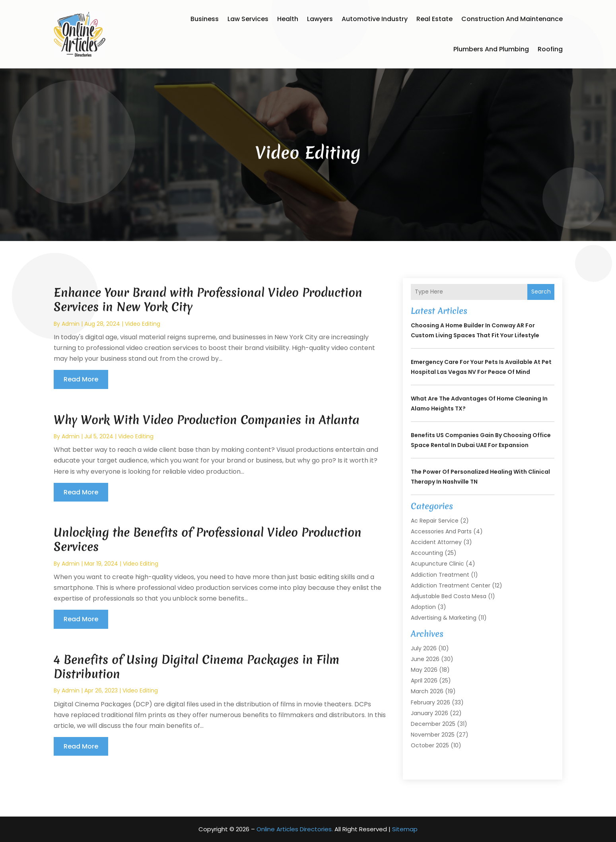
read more (81, 379)
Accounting (427, 553)
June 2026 (425, 659)
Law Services (248, 19)
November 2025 (433, 735)
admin (71, 324)
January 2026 (429, 713)
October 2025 (430, 745)
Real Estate (434, 19)
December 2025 (433, 724)
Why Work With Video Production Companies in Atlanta (207, 420)
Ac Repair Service (435, 521)
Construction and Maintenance (512, 19)
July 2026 (424, 648)
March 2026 (427, 691)
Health (288, 19)
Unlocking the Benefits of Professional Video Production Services (208, 540)
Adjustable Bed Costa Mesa (449, 596)
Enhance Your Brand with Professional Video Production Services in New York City (208, 300)
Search (541, 292)
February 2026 (430, 702)
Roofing (550, 49)
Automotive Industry (375, 19)
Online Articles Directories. (295, 829)
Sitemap (405, 829)
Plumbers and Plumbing (491, 49)
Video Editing (143, 324)
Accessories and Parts (441, 531)
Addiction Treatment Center (451, 585)
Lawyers (320, 19)
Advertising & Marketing (444, 618)
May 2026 (424, 670)
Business (205, 19)
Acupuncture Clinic (437, 564)
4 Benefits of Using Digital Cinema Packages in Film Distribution (196, 667)
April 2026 (424, 681)
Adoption (423, 607)
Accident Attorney (436, 542)
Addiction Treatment (440, 575)
